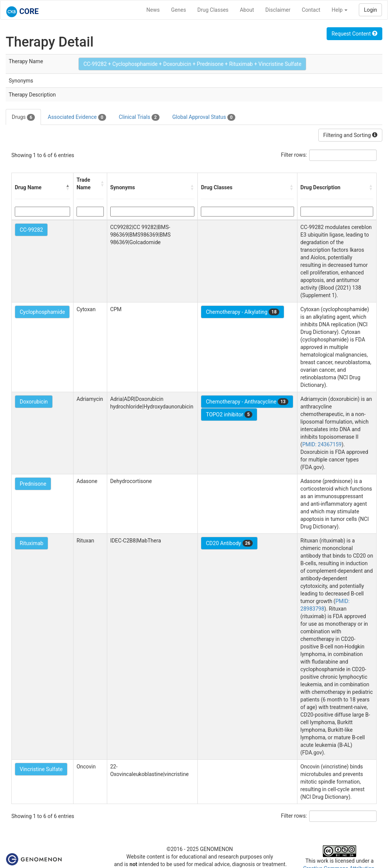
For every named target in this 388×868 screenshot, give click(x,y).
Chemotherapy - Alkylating (242, 312)
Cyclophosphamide (42, 312)
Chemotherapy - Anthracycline (247, 402)
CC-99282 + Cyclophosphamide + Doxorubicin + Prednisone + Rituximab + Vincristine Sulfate (192, 64)
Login (370, 10)
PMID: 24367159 (322, 444)
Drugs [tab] (23, 117)
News (153, 10)
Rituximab (31, 543)
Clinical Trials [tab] (139, 117)
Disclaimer (278, 10)
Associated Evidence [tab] (77, 117)
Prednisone (33, 484)
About (247, 10)
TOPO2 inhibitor (229, 415)
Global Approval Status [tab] (204, 117)
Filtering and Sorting (350, 135)
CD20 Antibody (229, 543)
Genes (179, 10)
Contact (311, 10)
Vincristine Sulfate (41, 769)
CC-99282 (31, 230)
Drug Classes (213, 10)
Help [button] (339, 10)
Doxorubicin (34, 402)
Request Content (354, 34)
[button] (68, 187)
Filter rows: (294, 155)
